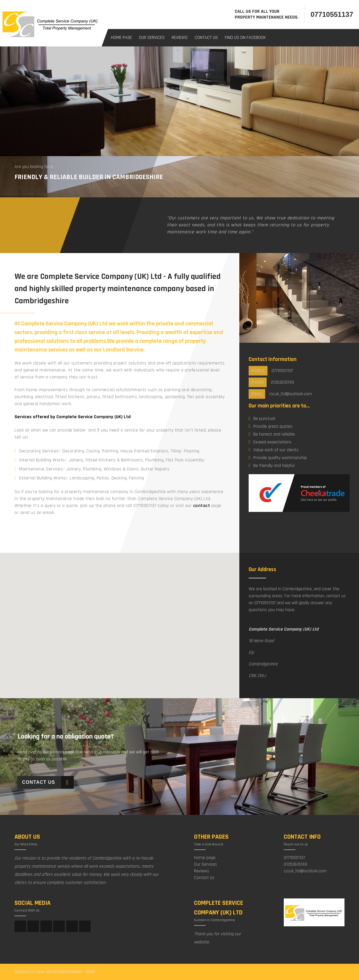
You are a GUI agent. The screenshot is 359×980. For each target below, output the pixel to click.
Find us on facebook (245, 38)
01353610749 (295, 864)
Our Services (152, 38)
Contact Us (206, 38)
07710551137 (332, 14)
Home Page (121, 38)
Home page (205, 858)
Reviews (180, 38)
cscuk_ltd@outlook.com (305, 871)
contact (202, 506)
